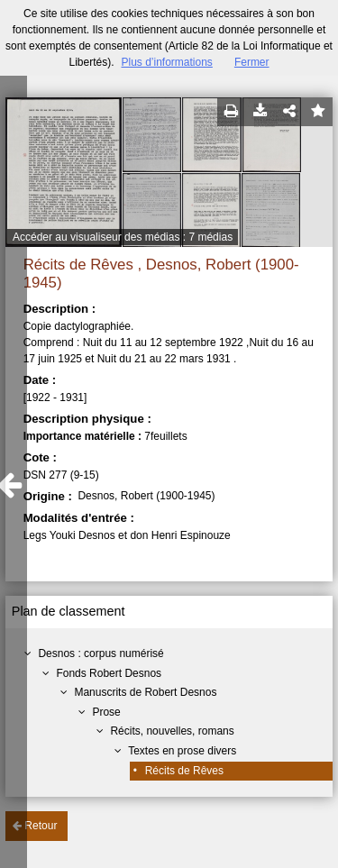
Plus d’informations (166, 62)
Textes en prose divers (182, 751)
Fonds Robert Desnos (109, 673)
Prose (106, 712)
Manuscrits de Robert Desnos (145, 692)
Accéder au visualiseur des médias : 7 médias (123, 237)
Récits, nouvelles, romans (172, 731)
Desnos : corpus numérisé (100, 653)
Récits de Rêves (184, 771)
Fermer (252, 62)
